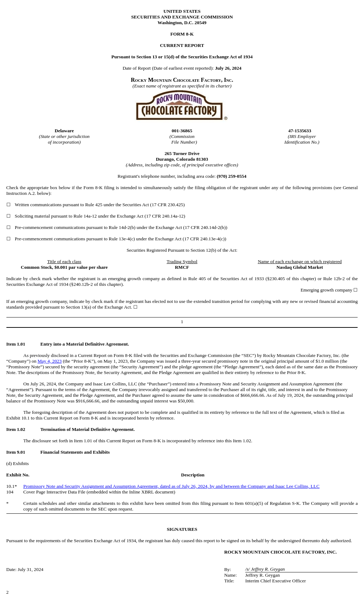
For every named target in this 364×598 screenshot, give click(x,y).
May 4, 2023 (50, 361)
